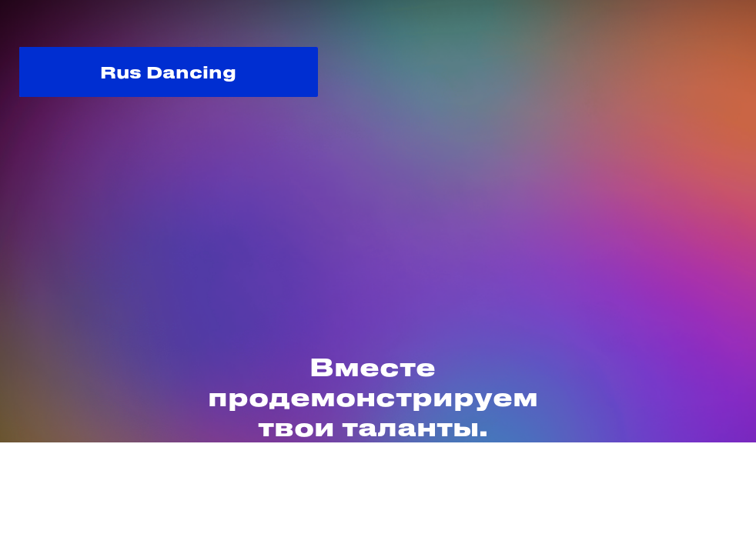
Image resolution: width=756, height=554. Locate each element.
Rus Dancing (168, 72)
